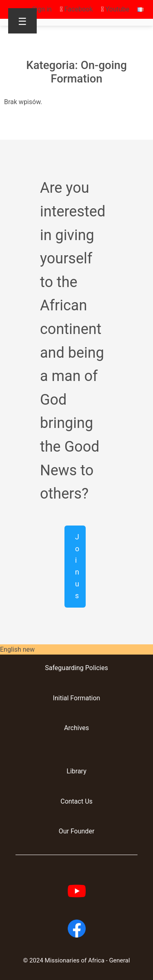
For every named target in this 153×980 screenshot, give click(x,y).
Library (76, 771)
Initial (61, 698)
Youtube (115, 9)
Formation (84, 698)
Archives (76, 728)
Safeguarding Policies (76, 668)
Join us (77, 566)
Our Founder (77, 831)
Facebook (76, 9)
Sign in (42, 9)
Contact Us (76, 801)
